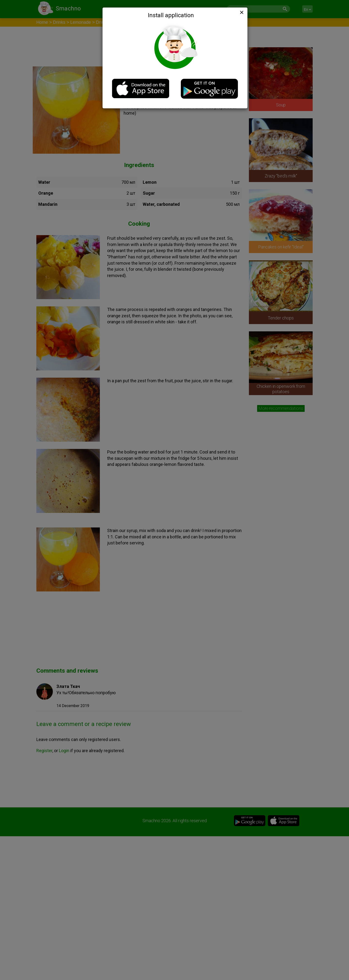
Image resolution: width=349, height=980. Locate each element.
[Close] (241, 12)
